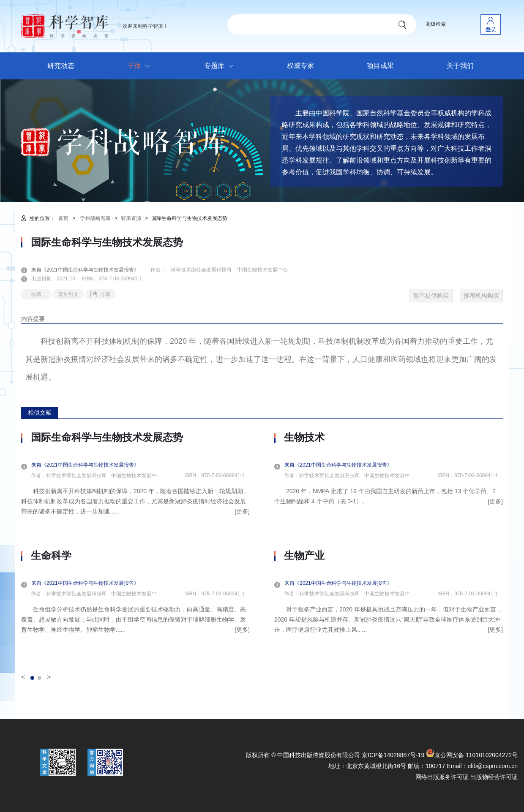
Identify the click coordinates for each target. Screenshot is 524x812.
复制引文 (68, 294)
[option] (135, 543)
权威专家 (300, 66)
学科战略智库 (96, 218)
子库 (141, 66)
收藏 (36, 294)
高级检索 (436, 24)
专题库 (221, 66)
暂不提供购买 (431, 296)
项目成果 (380, 66)
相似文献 (40, 413)
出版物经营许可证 (494, 777)
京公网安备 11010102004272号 (472, 755)
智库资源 (131, 218)
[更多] (242, 511)
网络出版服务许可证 (442, 777)
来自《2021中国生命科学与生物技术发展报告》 (90, 270)
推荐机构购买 (481, 296)
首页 (63, 218)
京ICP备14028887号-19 (393, 755)
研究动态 (61, 66)
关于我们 (460, 66)
